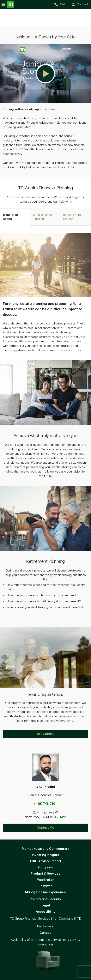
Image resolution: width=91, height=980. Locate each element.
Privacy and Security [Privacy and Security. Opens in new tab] (45, 899)
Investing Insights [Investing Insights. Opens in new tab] (45, 855)
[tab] (15, 217)
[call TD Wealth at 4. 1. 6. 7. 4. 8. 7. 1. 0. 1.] (61, 4)
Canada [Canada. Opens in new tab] (45, 933)
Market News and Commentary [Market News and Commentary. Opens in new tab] (45, 849)
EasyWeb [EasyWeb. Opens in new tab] (46, 886)
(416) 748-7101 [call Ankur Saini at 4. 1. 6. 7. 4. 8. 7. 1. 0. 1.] (45, 804)
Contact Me (45, 828)
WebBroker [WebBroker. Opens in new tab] (45, 880)
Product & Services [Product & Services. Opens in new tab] (45, 874)
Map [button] (63, 817)
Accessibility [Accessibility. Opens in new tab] (46, 912)
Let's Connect (45, 734)
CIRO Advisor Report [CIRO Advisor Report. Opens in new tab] (46, 861)
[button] (45, 74)
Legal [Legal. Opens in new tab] (46, 905)
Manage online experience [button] (45, 892)
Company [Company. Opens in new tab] (45, 867)
